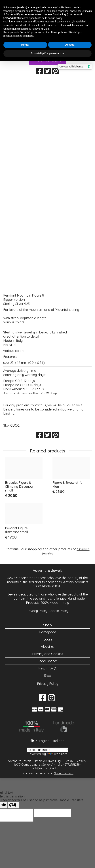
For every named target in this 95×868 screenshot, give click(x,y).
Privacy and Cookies (48, 654)
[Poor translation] (13, 805)
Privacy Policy (37, 611)
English (44, 741)
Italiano (59, 741)
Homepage (47, 632)
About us (48, 647)
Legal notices (48, 661)
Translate (57, 754)
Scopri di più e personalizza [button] (47, 53)
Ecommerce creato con (48, 773)
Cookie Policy (59, 611)
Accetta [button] (70, 45)
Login (48, 639)
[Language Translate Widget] (47, 750)
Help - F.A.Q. (47, 668)
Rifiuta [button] (25, 45)
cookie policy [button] (55, 18)
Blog (48, 676)
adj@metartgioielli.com (47, 768)
